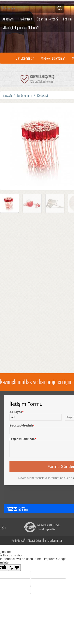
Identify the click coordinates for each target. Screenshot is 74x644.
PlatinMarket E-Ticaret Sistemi (27, 540)
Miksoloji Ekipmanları (53, 58)
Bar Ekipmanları (25, 58)
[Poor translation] (14, 568)
